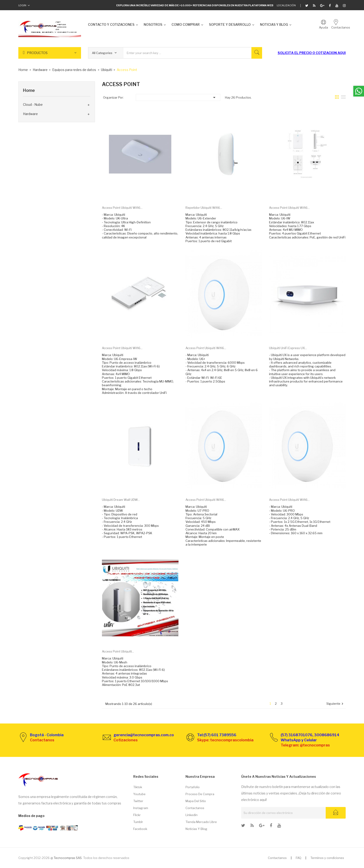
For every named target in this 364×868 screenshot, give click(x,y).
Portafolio (193, 787)
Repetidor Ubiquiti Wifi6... (204, 208)
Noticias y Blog (196, 829)
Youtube (139, 794)
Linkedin (192, 815)
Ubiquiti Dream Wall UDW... (121, 500)
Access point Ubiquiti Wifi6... (122, 208)
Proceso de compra (200, 794)
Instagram (141, 808)
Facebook (140, 829)
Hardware (30, 114)
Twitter (138, 801)
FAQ (299, 858)
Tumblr (138, 822)
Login (22, 5)
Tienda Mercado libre (201, 822)
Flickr (137, 815)
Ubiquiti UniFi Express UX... (288, 348)
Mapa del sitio (196, 801)
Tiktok (138, 787)
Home (29, 90)
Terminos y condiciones (327, 858)
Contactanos (195, 808)
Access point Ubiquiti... (118, 651)
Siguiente (335, 704)
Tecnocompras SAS (68, 858)
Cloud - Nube (33, 104)
